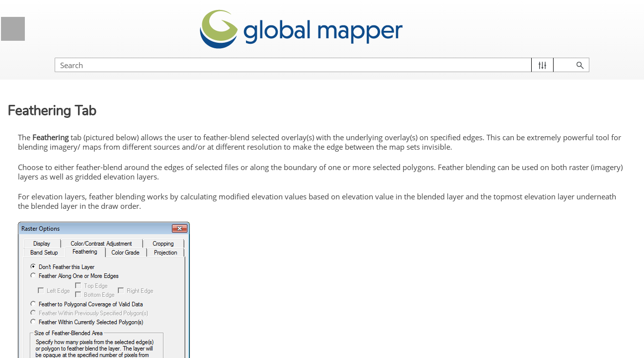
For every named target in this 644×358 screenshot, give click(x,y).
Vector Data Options (96, 220)
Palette (59, 331)
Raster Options (96, 239)
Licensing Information (88, 68)
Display (60, 257)
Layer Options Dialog (92, 201)
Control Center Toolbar (69, 164)
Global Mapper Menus (88, 118)
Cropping (62, 294)
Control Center (88, 143)
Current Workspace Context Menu (88, 182)
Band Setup (67, 312)
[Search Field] (537, 55)
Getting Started (88, 93)
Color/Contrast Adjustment (90, 275)
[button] (590, 55)
